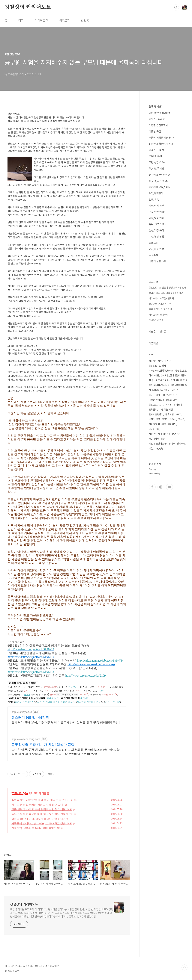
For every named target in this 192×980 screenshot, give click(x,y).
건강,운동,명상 (156, 249)
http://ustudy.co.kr (22, 712)
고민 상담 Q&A (20, 793)
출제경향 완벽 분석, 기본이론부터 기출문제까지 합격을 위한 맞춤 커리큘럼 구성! (66, 723)
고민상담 (159, 449)
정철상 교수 (171, 400)
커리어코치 (154, 429)
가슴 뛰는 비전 (156, 150)
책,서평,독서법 (156, 169)
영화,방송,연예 (156, 218)
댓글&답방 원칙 (156, 320)
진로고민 (169, 414)
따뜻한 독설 (155, 131)
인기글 (163, 332)
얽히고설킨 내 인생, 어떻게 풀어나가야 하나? (38, 819)
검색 (176, 7)
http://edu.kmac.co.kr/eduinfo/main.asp (91, 664)
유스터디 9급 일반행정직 (30, 718)
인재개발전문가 (156, 414)
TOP (184, 967)
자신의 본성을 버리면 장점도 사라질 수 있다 (37, 805)
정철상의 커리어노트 (28, 7)
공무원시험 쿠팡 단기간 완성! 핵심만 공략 (43, 745)
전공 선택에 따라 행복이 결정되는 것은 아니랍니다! (42, 809)
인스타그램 (161, 487)
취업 (163, 439)
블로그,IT (154, 243)
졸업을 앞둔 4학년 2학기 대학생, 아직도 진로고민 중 (42, 800)
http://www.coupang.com (26, 739)
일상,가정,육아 (156, 230)
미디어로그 (41, 21)
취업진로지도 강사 (157, 366)
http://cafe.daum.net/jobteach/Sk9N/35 (31, 657)
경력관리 (153, 410)
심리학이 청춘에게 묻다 (161, 144)
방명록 (85, 21)
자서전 (181, 419)
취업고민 (153, 405)
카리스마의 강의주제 (158, 315)
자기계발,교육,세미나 (160, 187)
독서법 (168, 405)
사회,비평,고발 (156, 206)
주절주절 (153, 255)
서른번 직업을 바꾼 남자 (161, 138)
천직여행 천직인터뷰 (159, 175)
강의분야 (178, 405)
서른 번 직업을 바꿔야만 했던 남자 (165, 434)
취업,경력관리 (156, 193)
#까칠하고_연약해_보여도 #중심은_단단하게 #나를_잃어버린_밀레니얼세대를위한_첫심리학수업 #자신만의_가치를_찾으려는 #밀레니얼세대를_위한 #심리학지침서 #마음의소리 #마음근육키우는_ (168, 380)
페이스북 (152, 487)
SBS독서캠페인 (169, 395)
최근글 (152, 332)
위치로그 (64, 21)
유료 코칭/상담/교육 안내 (160, 309)
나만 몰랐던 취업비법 (160, 113)
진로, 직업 (154, 199)
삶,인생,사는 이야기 (159, 181)
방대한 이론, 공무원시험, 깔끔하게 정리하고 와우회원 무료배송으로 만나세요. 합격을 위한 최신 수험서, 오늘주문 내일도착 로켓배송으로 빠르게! (66, 752)
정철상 (173, 419)
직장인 (165, 419)
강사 (161, 405)
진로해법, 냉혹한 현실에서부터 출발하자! (36, 828)
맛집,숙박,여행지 (157, 212)
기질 (151, 449)
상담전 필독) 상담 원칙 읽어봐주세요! (166, 293)
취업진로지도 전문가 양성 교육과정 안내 (168, 288)
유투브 (169, 487)
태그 (21, 21)
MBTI (179, 414)
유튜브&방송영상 (158, 224)
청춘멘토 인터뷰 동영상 (160, 304)
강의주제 (181, 444)
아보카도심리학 (157, 119)
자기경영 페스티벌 (157, 424)
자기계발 (172, 424)
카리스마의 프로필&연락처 (161, 298)
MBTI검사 (154, 439)
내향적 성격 (154, 419)
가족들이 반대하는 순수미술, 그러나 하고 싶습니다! (42, 823)
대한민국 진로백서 (158, 125)
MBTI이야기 (155, 156)
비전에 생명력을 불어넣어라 (162, 444)
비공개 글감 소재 (157, 261)
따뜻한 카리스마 (156, 400)
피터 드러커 (154, 395)
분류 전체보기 (156, 107)
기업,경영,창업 (156, 237)
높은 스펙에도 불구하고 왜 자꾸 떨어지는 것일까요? (42, 814)
